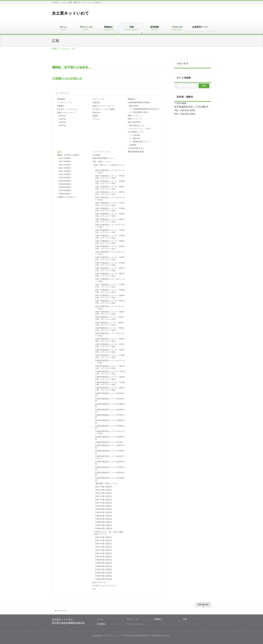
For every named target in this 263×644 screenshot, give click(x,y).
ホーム (100, 619)
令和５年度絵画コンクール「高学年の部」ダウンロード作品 (110, 247)
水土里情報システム (136, 132)
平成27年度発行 (65, 190)
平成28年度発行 (65, 187)
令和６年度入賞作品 (103, 496)
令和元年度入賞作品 (103, 506)
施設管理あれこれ (136, 125)
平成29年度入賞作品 (103, 512)
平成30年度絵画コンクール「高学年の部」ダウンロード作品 (110, 378)
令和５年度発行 (65, 161)
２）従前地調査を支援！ (139, 112)
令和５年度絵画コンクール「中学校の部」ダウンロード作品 (110, 237)
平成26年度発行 (65, 194)
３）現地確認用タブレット (140, 142)
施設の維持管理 (134, 122)
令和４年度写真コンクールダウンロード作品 (110, 199)
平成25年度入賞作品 (103, 525)
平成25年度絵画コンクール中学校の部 (110, 479)
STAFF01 (62, 116)
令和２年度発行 (65, 174)
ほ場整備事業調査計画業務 (139, 102)
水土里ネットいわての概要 (103, 109)
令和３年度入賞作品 (103, 487)
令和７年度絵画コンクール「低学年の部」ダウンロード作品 (110, 296)
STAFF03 (62, 122)
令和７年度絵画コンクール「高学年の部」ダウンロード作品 (110, 302)
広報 (59, 152)
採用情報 (61, 99)
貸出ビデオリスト (100, 582)
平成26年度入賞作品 (103, 522)
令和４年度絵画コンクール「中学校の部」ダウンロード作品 (110, 209)
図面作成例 (134, 106)
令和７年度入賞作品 (103, 500)
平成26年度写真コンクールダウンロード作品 (110, 432)
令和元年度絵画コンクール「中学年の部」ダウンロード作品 (110, 345)
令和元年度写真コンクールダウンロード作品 (110, 334)
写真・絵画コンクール (102, 162)
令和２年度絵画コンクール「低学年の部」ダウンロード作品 (110, 313)
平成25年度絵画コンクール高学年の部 (110, 474)
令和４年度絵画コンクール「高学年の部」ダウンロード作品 (110, 220)
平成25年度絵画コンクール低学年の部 (110, 463)
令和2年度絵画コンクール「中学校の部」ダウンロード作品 (109, 329)
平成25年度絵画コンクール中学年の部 (110, 468)
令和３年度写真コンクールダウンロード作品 (110, 171)
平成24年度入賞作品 (103, 528)
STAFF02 (62, 119)
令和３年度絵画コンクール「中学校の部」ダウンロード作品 (110, 182)
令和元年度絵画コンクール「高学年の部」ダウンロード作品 (110, 351)
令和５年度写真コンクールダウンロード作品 (110, 226)
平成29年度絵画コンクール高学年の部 (110, 400)
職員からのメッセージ (66, 113)
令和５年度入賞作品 (103, 493)
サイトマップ (61, 611)
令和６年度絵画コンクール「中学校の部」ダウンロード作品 (110, 264)
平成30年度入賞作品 (103, 509)
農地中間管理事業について (103, 158)
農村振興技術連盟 (136, 152)
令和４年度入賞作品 (103, 490)
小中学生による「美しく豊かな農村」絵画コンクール (109, 533)
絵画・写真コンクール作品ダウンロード (109, 166)
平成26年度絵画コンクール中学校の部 (110, 452)
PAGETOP (203, 604)
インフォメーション (101, 152)
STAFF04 (62, 125)
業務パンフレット (135, 116)
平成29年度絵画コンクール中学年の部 (110, 394)
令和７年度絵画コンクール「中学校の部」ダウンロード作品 (110, 291)
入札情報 (96, 155)
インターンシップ (64, 102)
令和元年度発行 (65, 177)
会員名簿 (96, 102)
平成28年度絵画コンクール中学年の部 (110, 416)
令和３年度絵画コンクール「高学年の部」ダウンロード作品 (110, 193)
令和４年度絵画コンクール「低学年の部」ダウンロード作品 (110, 215)
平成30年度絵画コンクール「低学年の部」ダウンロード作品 (110, 367)
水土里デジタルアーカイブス (104, 586)
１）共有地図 (135, 135)
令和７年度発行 (65, 168)
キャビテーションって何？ (140, 129)
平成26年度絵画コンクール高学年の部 (110, 446)
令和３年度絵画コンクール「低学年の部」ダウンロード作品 (110, 188)
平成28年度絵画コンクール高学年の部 (110, 421)
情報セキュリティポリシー (103, 106)
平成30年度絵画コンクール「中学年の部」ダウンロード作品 (110, 373)
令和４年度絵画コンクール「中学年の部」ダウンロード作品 (110, 204)
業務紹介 (132, 99)
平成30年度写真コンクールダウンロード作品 (110, 362)
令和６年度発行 (65, 165)
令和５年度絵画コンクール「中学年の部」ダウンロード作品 (110, 231)
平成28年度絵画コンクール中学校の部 (110, 427)
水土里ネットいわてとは (67, 109)
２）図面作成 (135, 138)
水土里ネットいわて (70, 13)
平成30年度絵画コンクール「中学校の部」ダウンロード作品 (110, 383)
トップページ (62, 93)
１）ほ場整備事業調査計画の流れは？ (145, 109)
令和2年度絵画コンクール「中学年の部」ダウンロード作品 (109, 318)
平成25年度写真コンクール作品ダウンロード (110, 457)
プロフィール (98, 99)
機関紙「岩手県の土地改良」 (72, 67)
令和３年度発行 (65, 171)
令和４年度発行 (65, 158)
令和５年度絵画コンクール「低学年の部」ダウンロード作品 (110, 242)
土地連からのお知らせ (67, 78)
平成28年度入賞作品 (103, 516)
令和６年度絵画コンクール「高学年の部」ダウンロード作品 (110, 275)
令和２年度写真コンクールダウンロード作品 (110, 307)
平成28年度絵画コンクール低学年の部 (110, 411)
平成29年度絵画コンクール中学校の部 (110, 405)
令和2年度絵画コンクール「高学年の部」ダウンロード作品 (109, 324)
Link (94, 589)
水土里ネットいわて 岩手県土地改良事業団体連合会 (128, 635)
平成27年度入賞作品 (103, 519)
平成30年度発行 (65, 181)
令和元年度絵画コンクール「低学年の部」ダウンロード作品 (110, 340)
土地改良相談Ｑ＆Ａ (136, 148)
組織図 (95, 116)
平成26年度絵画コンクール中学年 (109, 442)
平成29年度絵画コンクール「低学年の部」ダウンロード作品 (110, 389)
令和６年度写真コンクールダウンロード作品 (110, 253)
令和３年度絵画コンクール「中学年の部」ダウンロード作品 (110, 177)
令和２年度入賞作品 (103, 503)
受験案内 (61, 106)
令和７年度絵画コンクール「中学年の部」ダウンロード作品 (110, 286)
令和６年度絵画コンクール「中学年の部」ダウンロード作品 (110, 258)
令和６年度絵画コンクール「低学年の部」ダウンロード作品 (110, 269)
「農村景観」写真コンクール (106, 483)
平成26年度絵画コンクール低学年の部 (110, 438)
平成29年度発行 (65, 184)
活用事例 (133, 145)
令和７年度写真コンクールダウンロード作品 (110, 280)
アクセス (96, 119)
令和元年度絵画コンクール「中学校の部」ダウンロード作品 (110, 356)
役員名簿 (96, 113)
